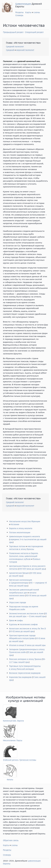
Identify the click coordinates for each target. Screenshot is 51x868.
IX (31, 573)
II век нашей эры (37, 616)
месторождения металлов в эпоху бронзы (26, 548)
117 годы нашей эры (19, 662)
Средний (10, 50)
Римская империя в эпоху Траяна (25, 659)
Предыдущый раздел (13, 32)
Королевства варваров (20, 677)
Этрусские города (18, 602)
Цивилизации (23, 4)
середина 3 (15, 539)
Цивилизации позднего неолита (25, 536)
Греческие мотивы (28, 760)
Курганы (13, 624)
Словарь (19, 15)
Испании (15, 524)
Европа (20, 721)
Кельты (10, 780)
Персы (19, 740)
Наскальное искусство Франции (25, 521)
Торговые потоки (17, 546)
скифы (20, 620)
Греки (12, 620)
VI (11, 631)
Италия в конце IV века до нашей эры (27, 645)
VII (31, 583)
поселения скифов (29, 624)
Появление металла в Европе (23, 553)
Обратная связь (11, 840)
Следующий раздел (34, 32)
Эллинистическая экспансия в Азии (26, 613)
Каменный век (10, 721)
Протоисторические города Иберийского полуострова (22, 637)
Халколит (14, 556)
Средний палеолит (15, 46)
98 (43, 659)
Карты (28, 12)
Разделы (20, 12)
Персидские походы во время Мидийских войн (24, 608)
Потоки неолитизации (20, 532)
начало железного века (23, 594)
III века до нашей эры (23, 631)
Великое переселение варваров (25, 673)
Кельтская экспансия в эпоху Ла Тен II (28, 628)
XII (27, 595)
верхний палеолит (25, 50)
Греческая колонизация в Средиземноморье (21, 581)
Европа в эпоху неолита (21, 528)
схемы (37, 12)
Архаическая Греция (19, 573)
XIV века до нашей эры (34, 569)
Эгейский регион (11, 760)
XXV (20, 569)
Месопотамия (9, 740)
